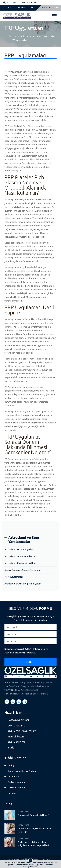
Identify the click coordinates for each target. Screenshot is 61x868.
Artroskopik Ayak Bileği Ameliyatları (23, 584)
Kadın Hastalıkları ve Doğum (22, 771)
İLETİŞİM (12, 748)
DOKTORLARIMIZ (17, 726)
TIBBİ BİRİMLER (16, 737)
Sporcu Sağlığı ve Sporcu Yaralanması (23, 570)
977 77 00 (25, 8)
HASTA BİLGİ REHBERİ (19, 720)
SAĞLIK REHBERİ (16, 742)
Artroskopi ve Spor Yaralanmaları (40, 36)
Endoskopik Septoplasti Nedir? (33, 815)
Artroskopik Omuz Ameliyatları (20, 556)
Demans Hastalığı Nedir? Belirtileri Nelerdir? (35, 830)
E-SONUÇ (56, 8)
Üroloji (11, 765)
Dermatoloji (14, 776)
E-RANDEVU (45, 8)
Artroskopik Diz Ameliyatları (19, 549)
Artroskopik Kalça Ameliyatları (20, 563)
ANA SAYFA (15, 36)
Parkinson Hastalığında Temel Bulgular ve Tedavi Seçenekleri (33, 844)
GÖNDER (30, 662)
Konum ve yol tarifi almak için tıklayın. (21, 2)
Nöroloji (12, 793)
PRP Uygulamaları (19, 40)
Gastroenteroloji (16, 782)
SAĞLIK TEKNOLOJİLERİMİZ (22, 731)
